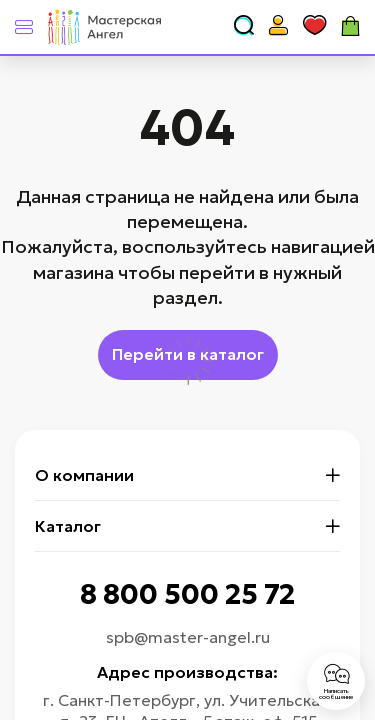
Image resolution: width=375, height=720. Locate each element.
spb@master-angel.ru (188, 637)
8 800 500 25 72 (187, 594)
